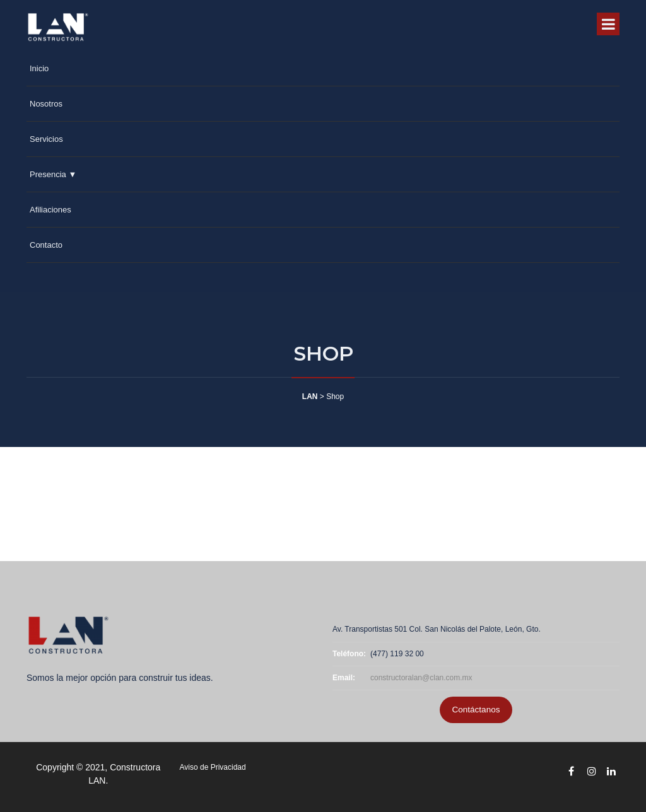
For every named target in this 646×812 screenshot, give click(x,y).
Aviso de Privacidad (213, 767)
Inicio (39, 68)
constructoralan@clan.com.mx (421, 678)
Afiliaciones (50, 210)
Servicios (46, 139)
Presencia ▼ (53, 174)
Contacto (46, 245)
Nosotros (46, 104)
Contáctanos (476, 710)
